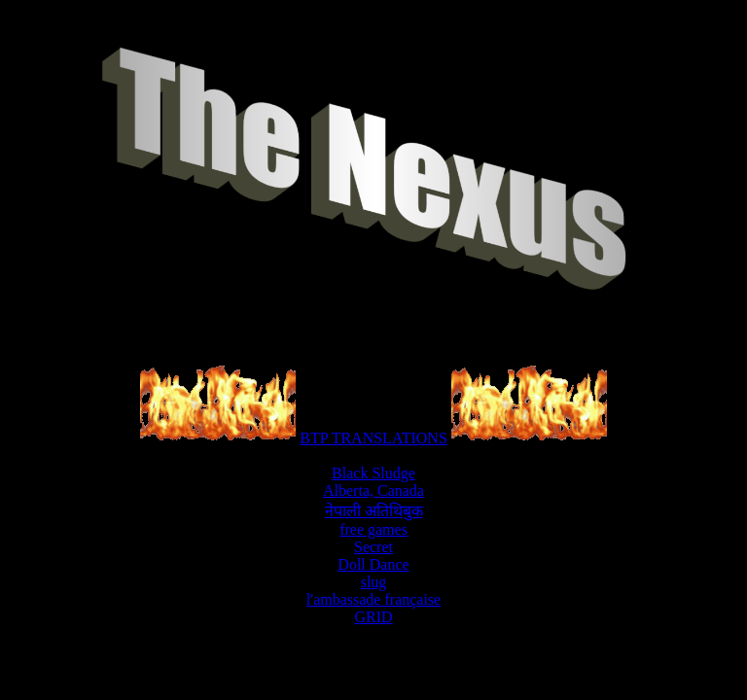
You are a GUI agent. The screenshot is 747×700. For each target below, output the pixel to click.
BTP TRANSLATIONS (373, 438)
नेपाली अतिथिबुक (374, 511)
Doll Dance (373, 564)
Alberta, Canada (373, 490)
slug (374, 582)
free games (373, 529)
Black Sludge (373, 473)
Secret (373, 547)
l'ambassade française (373, 599)
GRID (373, 617)
